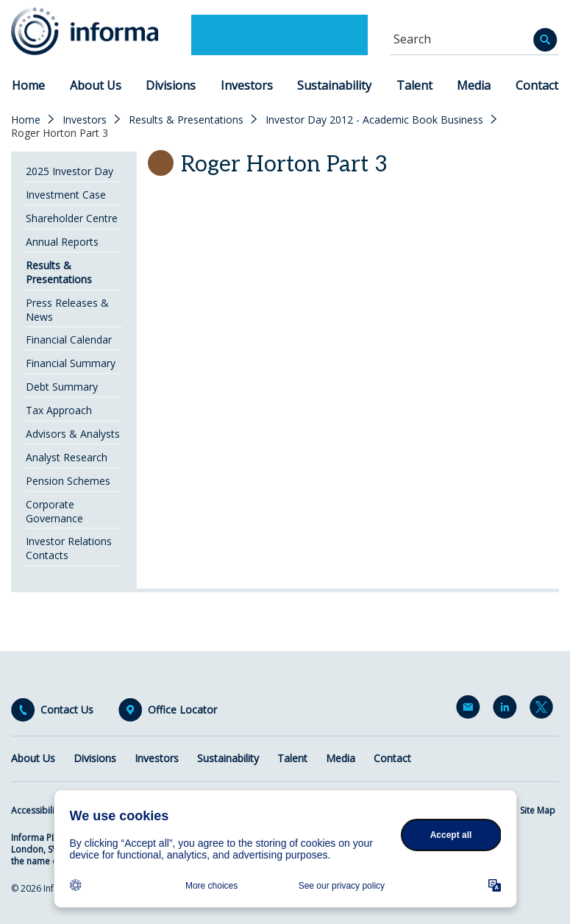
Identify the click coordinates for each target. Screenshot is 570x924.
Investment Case (66, 195)
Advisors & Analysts (73, 434)
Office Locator (182, 710)
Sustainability (334, 85)
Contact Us (67, 710)
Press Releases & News (67, 310)
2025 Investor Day (70, 171)
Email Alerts (471, 710)
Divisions (171, 85)
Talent (414, 85)
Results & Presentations (186, 120)
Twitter (544, 710)
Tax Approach (59, 410)
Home (28, 85)
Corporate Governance (54, 511)
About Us (96, 85)
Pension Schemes (68, 481)
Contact (537, 85)
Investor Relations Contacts (69, 548)
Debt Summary (62, 387)
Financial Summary (71, 363)
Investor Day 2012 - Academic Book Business (374, 120)
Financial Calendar (69, 340)
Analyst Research (67, 457)
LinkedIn (507, 710)
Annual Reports (62, 242)
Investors (247, 85)
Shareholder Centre (72, 218)
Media (474, 85)
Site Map (538, 810)
